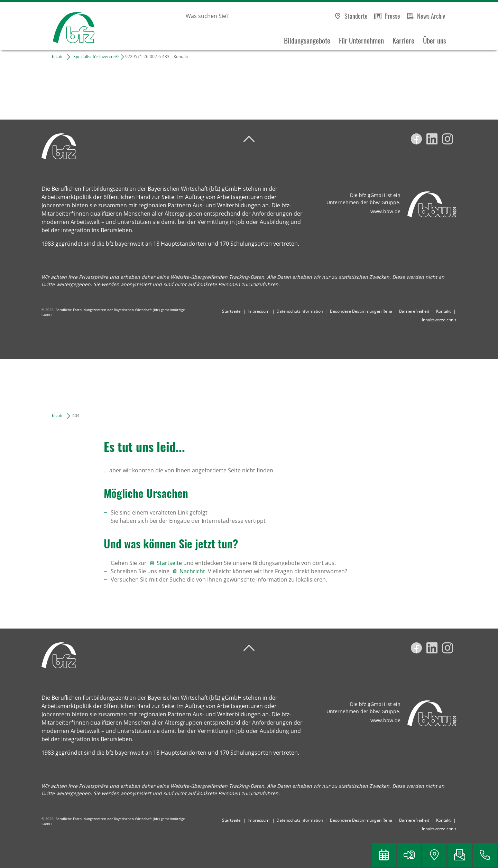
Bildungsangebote (307, 40)
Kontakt (443, 311)
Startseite (231, 311)
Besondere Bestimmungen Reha (361, 311)
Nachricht (192, 571)
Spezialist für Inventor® (96, 56)
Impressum (259, 311)
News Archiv (431, 16)
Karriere (403, 40)
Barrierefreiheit (414, 311)
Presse (392, 16)
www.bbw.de (385, 211)
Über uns (435, 40)
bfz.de (58, 56)
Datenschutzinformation (300, 311)
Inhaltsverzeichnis (439, 320)
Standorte (356, 16)
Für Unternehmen (361, 40)
